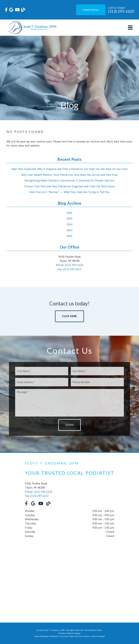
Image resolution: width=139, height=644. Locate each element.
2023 (70, 230)
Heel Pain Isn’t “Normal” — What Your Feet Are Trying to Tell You (70, 192)
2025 (70, 219)
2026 (70, 213)
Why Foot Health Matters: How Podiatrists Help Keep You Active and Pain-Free (69, 175)
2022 (70, 236)
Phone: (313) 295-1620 (69, 265)
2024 (70, 224)
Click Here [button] (70, 316)
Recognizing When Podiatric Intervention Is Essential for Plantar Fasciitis (69, 180)
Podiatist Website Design (70, 633)
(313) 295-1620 (121, 11)
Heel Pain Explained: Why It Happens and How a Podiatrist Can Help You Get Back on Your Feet (69, 169)
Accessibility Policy (94, 630)
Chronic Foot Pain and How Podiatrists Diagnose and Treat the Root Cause (69, 186)
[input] (42, 371)
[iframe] (69, 578)
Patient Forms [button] (91, 10)
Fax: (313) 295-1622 (69, 269)
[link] (6, 10)
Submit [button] (70, 425)
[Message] (69, 403)
